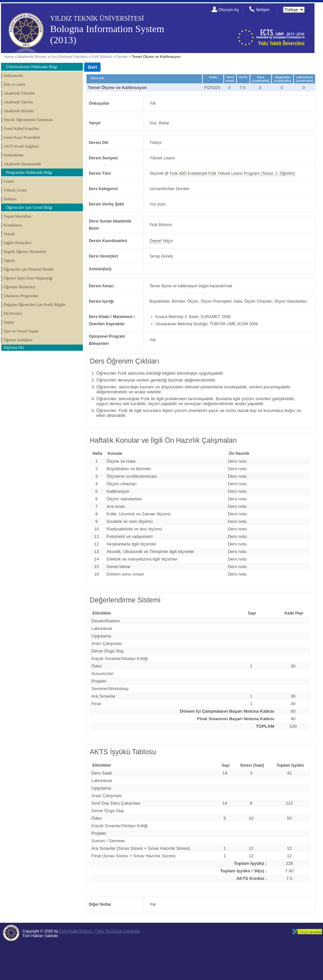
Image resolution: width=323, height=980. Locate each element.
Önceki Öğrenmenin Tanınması (28, 120)
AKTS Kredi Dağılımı (21, 146)
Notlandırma (14, 155)
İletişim (263, 10)
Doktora (10, 199)
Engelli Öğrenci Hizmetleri (25, 252)
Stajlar (9, 322)
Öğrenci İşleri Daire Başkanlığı (28, 278)
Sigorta (9, 260)
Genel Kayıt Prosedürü (22, 137)
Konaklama (13, 225)
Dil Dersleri (13, 313)
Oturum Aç (229, 10)
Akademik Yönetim (19, 93)
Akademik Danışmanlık (22, 164)
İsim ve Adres (15, 84)
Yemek (9, 234)
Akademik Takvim (18, 102)
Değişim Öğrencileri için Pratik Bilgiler (35, 305)
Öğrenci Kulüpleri (18, 340)
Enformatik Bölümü (76, 931)
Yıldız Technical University (117, 931)
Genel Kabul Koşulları (21, 129)
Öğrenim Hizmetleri (19, 287)
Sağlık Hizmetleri (18, 243)
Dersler (122, 57)
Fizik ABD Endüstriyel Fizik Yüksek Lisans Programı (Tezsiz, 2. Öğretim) (232, 173)
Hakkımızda (13, 76)
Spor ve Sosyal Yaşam (21, 331)
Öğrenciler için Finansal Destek (28, 269)
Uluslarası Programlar (21, 296)
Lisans (9, 181)
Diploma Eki (14, 347)
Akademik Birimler (32, 57)
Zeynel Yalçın (161, 241)
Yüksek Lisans (15, 190)
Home (9, 57)
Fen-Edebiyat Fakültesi (69, 57)
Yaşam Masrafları (18, 216)
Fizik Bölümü (102, 57)
